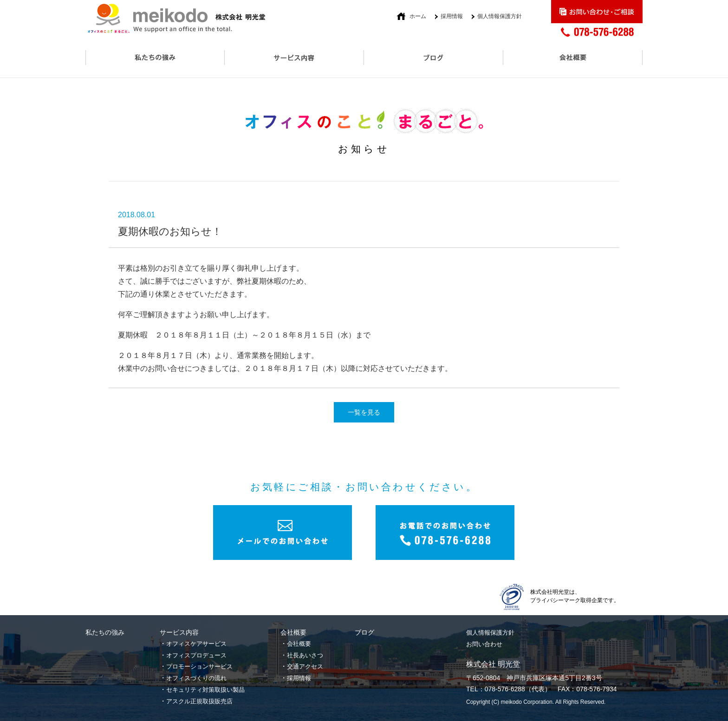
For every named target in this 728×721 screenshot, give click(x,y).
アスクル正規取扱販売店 (199, 701)
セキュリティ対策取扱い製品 (205, 690)
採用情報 (452, 16)
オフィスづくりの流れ (196, 678)
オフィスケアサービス (196, 644)
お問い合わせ (484, 644)
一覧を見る (364, 412)
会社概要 (299, 644)
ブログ (364, 632)
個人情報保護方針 (500, 16)
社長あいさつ (305, 655)
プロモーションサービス (199, 666)
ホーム (418, 16)
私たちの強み (105, 632)
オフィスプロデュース (196, 655)
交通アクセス (305, 666)
